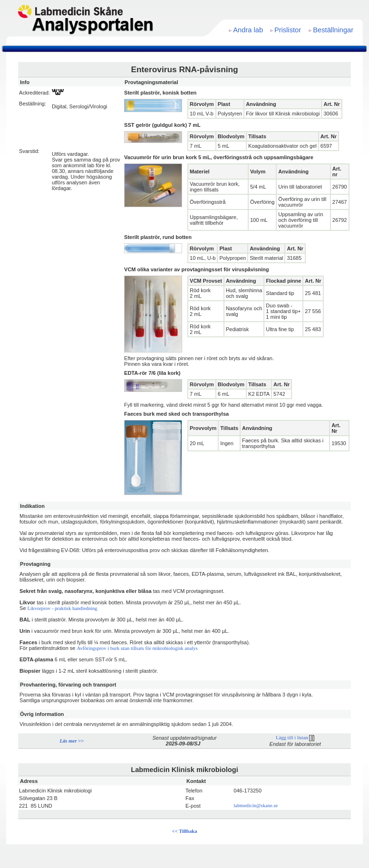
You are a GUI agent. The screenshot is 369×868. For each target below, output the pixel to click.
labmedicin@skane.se (256, 806)
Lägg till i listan (295, 738)
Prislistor (288, 30)
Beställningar (333, 30)
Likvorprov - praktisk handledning (63, 608)
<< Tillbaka (185, 831)
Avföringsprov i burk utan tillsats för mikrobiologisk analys (137, 648)
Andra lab (248, 30)
